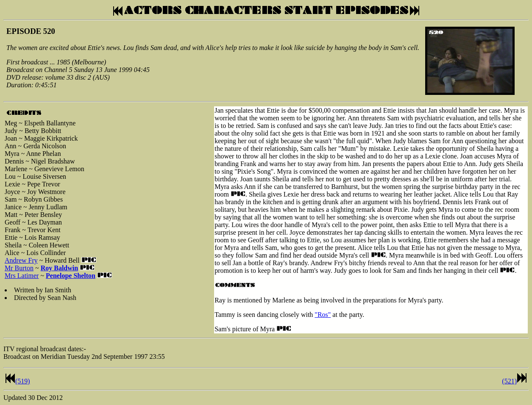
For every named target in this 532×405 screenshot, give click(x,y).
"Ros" (323, 315)
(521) (509, 381)
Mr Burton (19, 268)
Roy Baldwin (59, 268)
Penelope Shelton (71, 276)
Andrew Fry (21, 260)
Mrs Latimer (22, 276)
